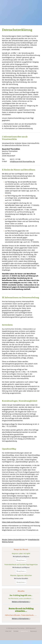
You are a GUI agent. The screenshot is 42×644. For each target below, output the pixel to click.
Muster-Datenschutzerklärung (13, 539)
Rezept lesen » (22, 560)
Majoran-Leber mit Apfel (21, 553)
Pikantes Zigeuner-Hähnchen (21, 575)
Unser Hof (8, 631)
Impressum (33, 631)
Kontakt (16, 631)
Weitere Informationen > (21, 602)
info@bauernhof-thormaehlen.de (22, 161)
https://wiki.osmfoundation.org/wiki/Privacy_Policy (21, 522)
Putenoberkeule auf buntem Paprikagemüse (21, 564)
